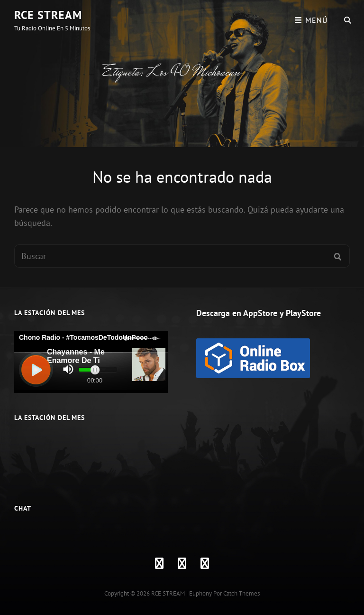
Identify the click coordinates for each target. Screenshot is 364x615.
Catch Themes (241, 593)
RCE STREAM (48, 15)
